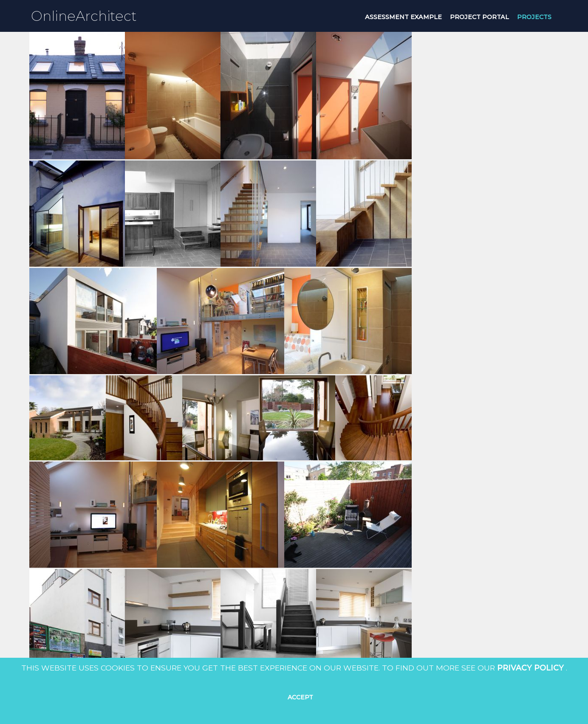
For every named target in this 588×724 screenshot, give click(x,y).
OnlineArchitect (84, 16)
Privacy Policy (530, 668)
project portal (479, 17)
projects (534, 17)
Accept (300, 697)
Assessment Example (403, 17)
